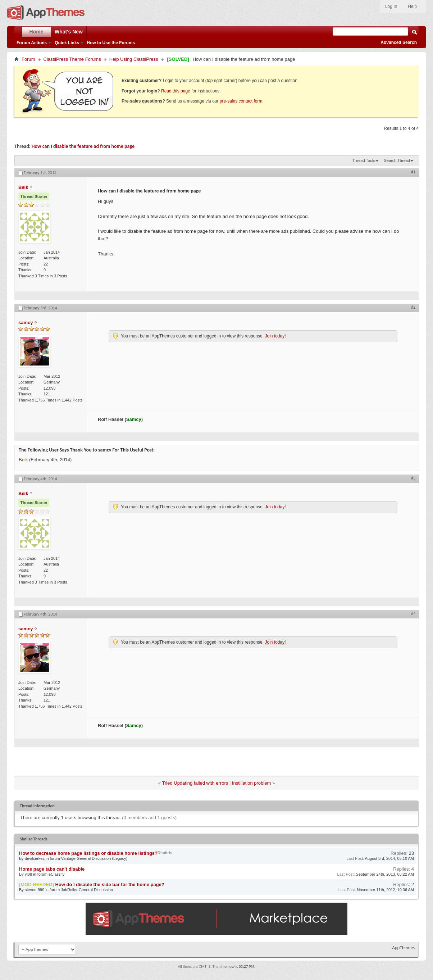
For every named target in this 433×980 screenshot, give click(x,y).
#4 (413, 613)
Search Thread (397, 160)
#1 (413, 172)
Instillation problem (251, 783)
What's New (69, 32)
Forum (28, 59)
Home (37, 32)
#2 (413, 307)
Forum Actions (32, 43)
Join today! (275, 336)
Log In (391, 6)
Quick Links (67, 43)
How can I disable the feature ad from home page (83, 146)
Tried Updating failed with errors (195, 783)
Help (412, 6)
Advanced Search (399, 42)
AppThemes (403, 947)
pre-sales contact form (241, 101)
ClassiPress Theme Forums (72, 59)
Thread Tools (364, 160)
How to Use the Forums (111, 43)
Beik (23, 460)
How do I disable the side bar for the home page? (110, 884)
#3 (413, 478)
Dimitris (165, 853)
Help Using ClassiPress (134, 59)
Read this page (176, 91)
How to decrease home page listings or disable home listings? (88, 853)
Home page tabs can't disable (52, 869)
